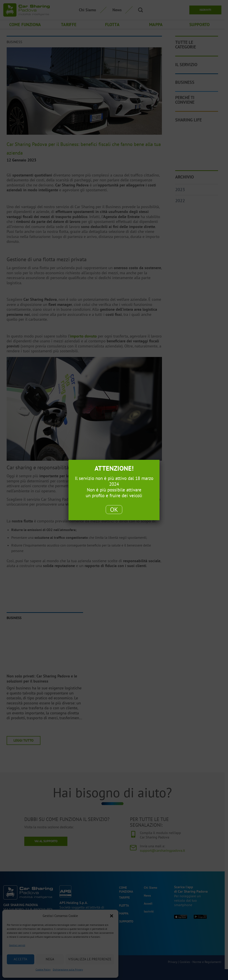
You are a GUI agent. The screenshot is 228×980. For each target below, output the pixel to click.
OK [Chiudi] (114, 509)
